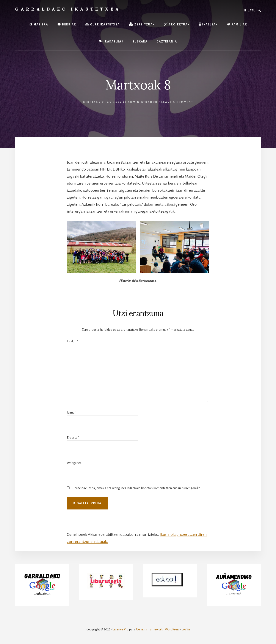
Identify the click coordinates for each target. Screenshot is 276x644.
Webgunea (74, 463)
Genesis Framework (150, 629)
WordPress (172, 629)
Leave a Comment (177, 102)
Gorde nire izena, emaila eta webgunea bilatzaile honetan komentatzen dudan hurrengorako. (137, 488)
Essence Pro (120, 629)
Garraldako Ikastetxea (68, 9)
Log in (186, 629)
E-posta (73, 438)
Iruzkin (73, 341)
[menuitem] (140, 42)
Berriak (91, 102)
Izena (72, 412)
